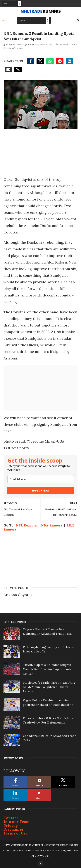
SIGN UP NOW (41, 490)
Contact (11, 818)
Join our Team (17, 822)
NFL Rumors (26, 525)
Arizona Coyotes (13, 48)
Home (5, 21)
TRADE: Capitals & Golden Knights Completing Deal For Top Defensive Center (48, 669)
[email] (41, 479)
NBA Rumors (52, 525)
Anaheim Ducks (68, 45)
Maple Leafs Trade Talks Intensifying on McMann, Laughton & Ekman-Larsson (49, 687)
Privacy (11, 825)
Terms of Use (16, 833)
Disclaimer (14, 829)
